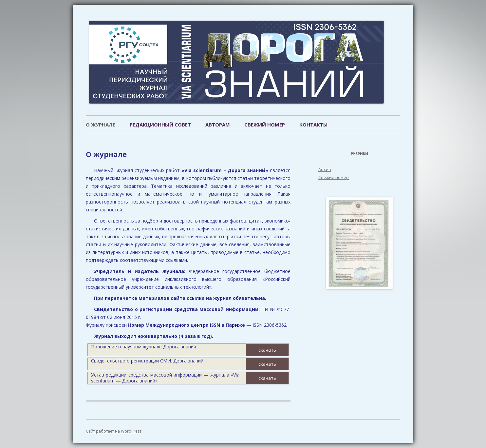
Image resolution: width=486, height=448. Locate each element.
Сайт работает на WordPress (114, 431)
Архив (325, 169)
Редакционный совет (160, 125)
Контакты (313, 125)
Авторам (218, 125)
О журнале (101, 125)
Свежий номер (265, 125)
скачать (267, 350)
